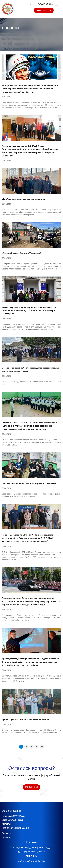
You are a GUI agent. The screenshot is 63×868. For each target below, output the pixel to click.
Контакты (6, 824)
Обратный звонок (44, 10)
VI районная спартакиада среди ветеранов (24, 199)
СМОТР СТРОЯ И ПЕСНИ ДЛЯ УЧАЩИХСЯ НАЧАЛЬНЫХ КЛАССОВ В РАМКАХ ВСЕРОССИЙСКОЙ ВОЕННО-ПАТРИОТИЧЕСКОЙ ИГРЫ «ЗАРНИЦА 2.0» (30, 426)
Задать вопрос (32, 787)
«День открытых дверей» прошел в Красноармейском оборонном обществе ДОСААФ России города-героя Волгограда (29, 311)
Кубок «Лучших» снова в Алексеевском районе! (26, 720)
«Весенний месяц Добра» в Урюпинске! (21, 253)
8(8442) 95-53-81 (46, 4)
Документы (7, 833)
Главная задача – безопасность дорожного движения (29, 483)
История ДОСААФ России (14, 816)
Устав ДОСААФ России (13, 820)
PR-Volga (41, 861)
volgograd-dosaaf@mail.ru (33, 852)
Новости (6, 837)
